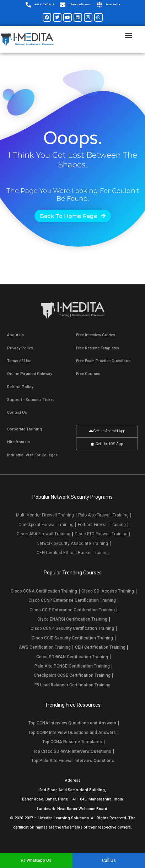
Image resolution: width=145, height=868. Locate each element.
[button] (128, 35)
